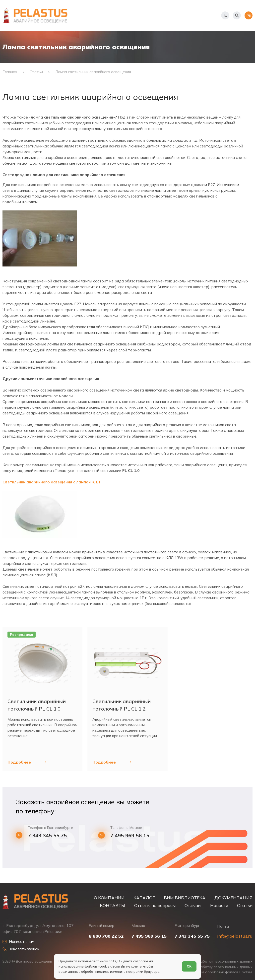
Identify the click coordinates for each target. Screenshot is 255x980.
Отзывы (193, 905)
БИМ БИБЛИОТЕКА (185, 898)
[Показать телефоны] (225, 15)
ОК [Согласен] (189, 966)
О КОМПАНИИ (109, 898)
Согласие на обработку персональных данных (212, 967)
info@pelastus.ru (235, 936)
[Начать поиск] (237, 15)
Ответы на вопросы (155, 905)
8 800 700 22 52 (106, 936)
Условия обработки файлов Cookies (221, 972)
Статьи (245, 905)
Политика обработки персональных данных (214, 961)
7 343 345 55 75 (47, 836)
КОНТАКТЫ (113, 905)
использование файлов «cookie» (85, 966)
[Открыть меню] (249, 15)
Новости (219, 905)
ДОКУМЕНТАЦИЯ (233, 898)
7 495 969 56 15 (130, 836)
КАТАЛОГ (144, 898)
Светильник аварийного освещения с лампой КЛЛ (51, 482)
